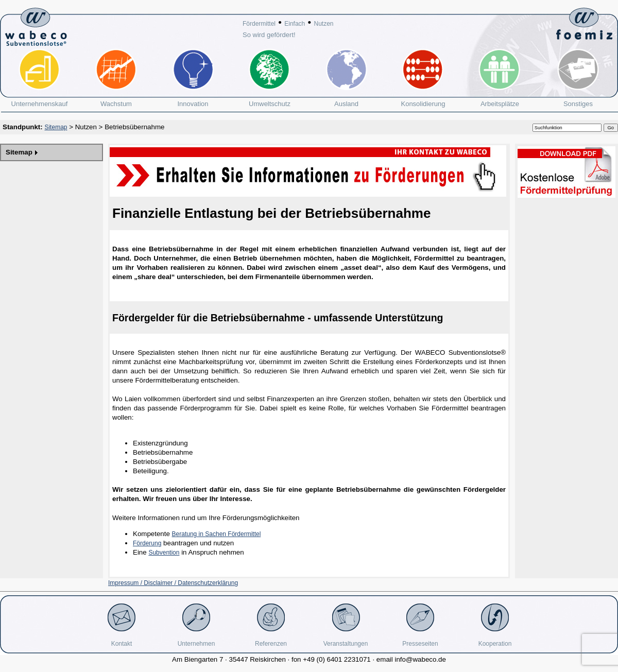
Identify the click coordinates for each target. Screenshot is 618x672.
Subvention (164, 553)
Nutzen (323, 24)
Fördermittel (259, 24)
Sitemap (56, 127)
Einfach (295, 24)
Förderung (147, 543)
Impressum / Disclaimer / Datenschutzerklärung (173, 583)
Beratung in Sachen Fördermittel (217, 534)
